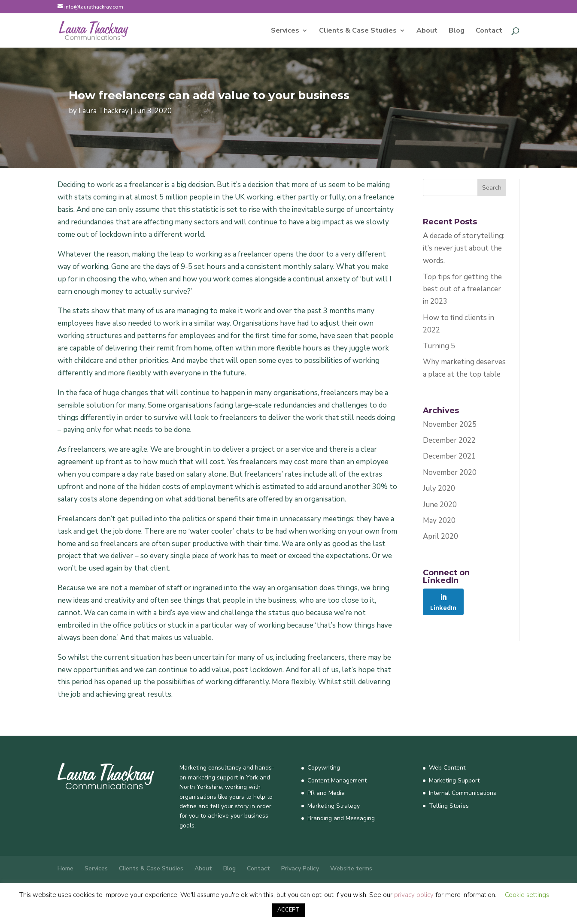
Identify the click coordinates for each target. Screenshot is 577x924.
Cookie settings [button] (527, 895)
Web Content (447, 768)
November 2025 (450, 424)
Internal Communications (463, 793)
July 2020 (439, 488)
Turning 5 (439, 346)
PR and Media (326, 793)
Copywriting (324, 768)
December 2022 (449, 440)
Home (65, 868)
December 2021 (449, 456)
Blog (457, 31)
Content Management (337, 781)
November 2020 (450, 473)
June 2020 (440, 505)
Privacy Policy (300, 868)
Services (285, 31)
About (427, 31)
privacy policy (414, 895)
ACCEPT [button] (288, 910)
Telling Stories (449, 806)
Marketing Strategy (334, 806)
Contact (489, 31)
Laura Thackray (104, 111)
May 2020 (439, 521)
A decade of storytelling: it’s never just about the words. (464, 248)
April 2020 (440, 536)
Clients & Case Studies (358, 31)
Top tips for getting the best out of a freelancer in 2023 (462, 289)
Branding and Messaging (341, 818)
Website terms (351, 868)
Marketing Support (454, 781)
